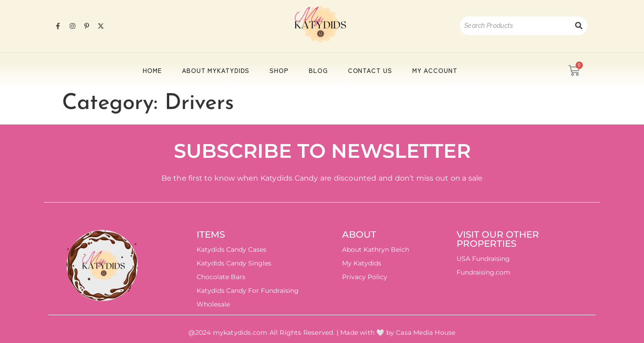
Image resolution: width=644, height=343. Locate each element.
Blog (318, 70)
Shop (279, 70)
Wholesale (213, 304)
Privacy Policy (365, 277)
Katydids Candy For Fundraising (248, 291)
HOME (152, 70)
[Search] (515, 26)
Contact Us (370, 70)
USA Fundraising (483, 259)
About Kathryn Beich (376, 249)
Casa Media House (426, 333)
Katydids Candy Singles (234, 263)
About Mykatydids (216, 70)
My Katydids (362, 263)
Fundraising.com (483, 272)
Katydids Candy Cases (231, 249)
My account (435, 70)
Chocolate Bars (221, 277)
